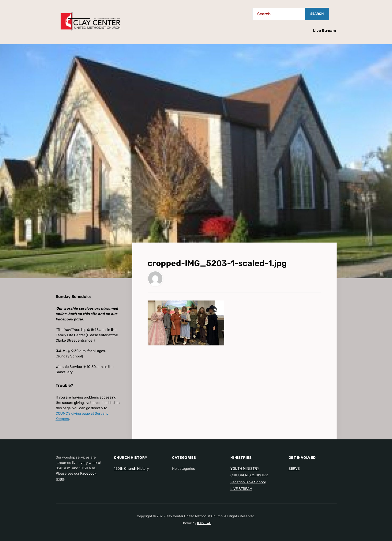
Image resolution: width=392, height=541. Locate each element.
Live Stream (325, 31)
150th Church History (131, 469)
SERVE (294, 469)
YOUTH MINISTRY (245, 469)
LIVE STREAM (241, 489)
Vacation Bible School (248, 482)
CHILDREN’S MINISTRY (249, 475)
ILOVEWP (204, 523)
